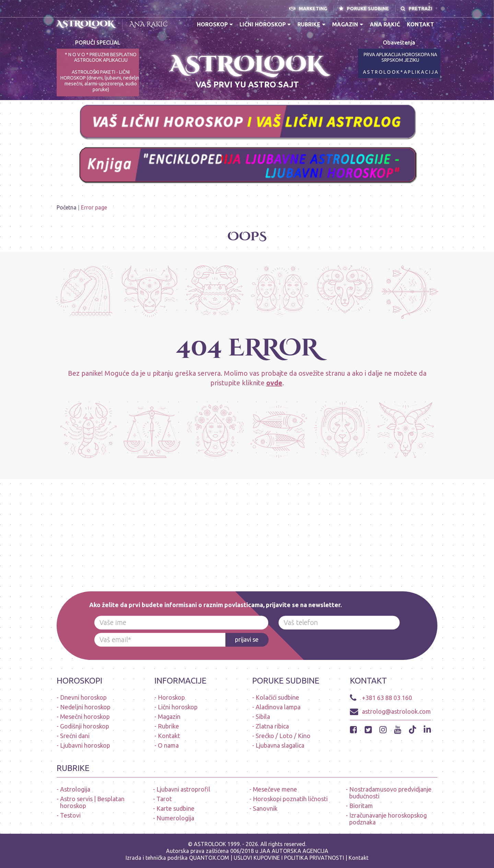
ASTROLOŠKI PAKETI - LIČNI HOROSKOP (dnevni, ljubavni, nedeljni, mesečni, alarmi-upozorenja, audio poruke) (101, 81)
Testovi (70, 815)
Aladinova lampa (278, 707)
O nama (168, 745)
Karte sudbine (175, 808)
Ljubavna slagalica (280, 745)
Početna (67, 207)
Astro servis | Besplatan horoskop (92, 802)
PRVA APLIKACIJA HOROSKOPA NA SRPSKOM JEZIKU (400, 57)
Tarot (164, 799)
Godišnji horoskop (85, 726)
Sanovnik (265, 808)
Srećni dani (75, 736)
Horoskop (215, 24)
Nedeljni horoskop (85, 707)
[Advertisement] (206, 527)
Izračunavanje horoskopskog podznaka (388, 819)
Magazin (348, 24)
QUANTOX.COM (209, 858)
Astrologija (75, 789)
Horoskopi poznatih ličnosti (290, 799)
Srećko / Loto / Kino (283, 736)
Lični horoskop (265, 24)
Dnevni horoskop (83, 697)
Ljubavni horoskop (85, 745)
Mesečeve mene (275, 789)
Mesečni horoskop (85, 716)
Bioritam (361, 806)
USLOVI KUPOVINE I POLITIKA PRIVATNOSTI (290, 858)
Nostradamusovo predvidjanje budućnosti (390, 793)
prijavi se (247, 639)
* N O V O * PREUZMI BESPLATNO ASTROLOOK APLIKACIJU (101, 57)
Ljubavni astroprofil (183, 789)
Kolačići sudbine (277, 697)
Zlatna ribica (272, 726)
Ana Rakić (149, 24)
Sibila (263, 716)
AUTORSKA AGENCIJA (300, 851)
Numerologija (175, 818)
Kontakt (420, 24)
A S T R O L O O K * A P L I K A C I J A (400, 72)
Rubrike (311, 24)
